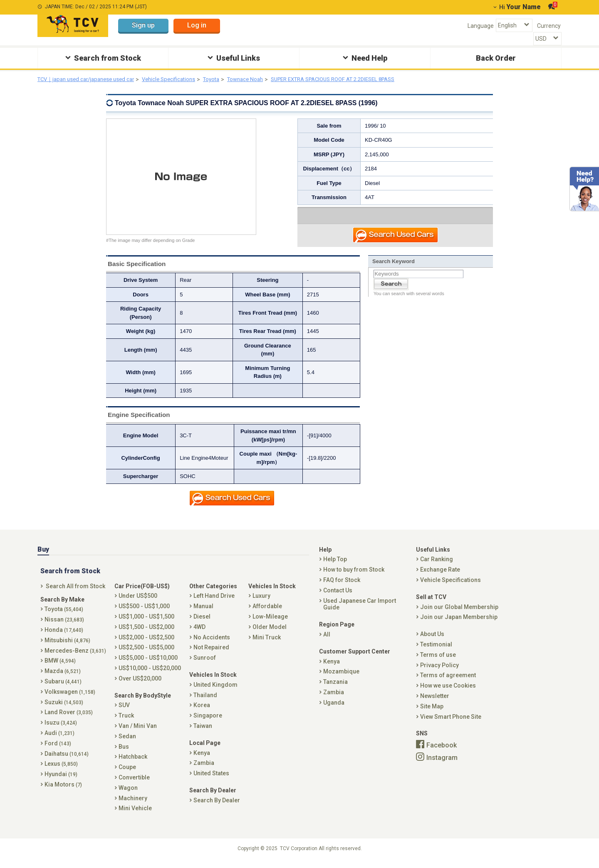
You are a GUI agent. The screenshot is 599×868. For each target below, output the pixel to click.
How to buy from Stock (354, 575)
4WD (199, 633)
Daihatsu (67, 759)
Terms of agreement (448, 681)
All (327, 640)
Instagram (442, 763)
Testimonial (436, 650)
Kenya (202, 759)
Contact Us (338, 596)
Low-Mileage (270, 622)
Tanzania (335, 688)
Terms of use (438, 661)
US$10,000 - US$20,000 (150, 674)
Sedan (127, 742)
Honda (64, 636)
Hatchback (133, 763)
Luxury (261, 602)
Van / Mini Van (138, 732)
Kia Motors (63, 790)
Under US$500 (138, 602)
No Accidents (212, 643)
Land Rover (69, 718)
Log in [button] (197, 25)
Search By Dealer (217, 806)
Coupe (127, 773)
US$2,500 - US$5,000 (146, 653)
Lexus (61, 770)
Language (481, 26)
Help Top (335, 565)
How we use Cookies (448, 691)
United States (211, 779)
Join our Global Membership (459, 613)
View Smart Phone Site (451, 723)
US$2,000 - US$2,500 (146, 643)
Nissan (64, 625)
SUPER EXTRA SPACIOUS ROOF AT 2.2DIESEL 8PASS (359, 79)
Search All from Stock (75, 592)
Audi (59, 739)
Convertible (134, 783)
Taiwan (203, 732)
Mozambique (341, 678)
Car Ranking (437, 565)
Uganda (334, 708)
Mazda (63, 677)
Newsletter (435, 702)
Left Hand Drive (214, 602)
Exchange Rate (440, 575)
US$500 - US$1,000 (144, 612)
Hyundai (61, 780)
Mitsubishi (67, 646)
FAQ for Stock (342, 586)
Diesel (202, 622)
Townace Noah (262, 79)
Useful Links (233, 58)
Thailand (205, 701)
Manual (203, 612)
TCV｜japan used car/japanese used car (90, 79)
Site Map (432, 712)
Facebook (442, 751)
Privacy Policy (439, 671)
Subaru (63, 687)
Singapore (208, 721)
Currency (549, 26)
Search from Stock (102, 58)
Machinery (133, 804)
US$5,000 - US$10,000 (148, 663)
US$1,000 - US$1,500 (146, 622)
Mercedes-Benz (75, 656)
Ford (58, 749)
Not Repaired (211, 653)
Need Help (364, 58)
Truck (126, 721)
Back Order (496, 58)
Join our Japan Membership (459, 623)
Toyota (225, 79)
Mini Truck (267, 643)
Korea (202, 711)
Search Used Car (396, 236)
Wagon (128, 794)
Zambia (204, 769)
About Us (432, 640)
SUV (124, 711)
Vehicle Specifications (180, 79)
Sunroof (205, 663)
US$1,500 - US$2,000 (146, 633)
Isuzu (61, 728)
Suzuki (64, 708)
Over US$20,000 (140, 684)
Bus (124, 752)
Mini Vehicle (135, 814)
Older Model (270, 633)
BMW (60, 667)
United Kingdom (215, 690)
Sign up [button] (143, 25)
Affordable (267, 612)
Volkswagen (70, 698)
